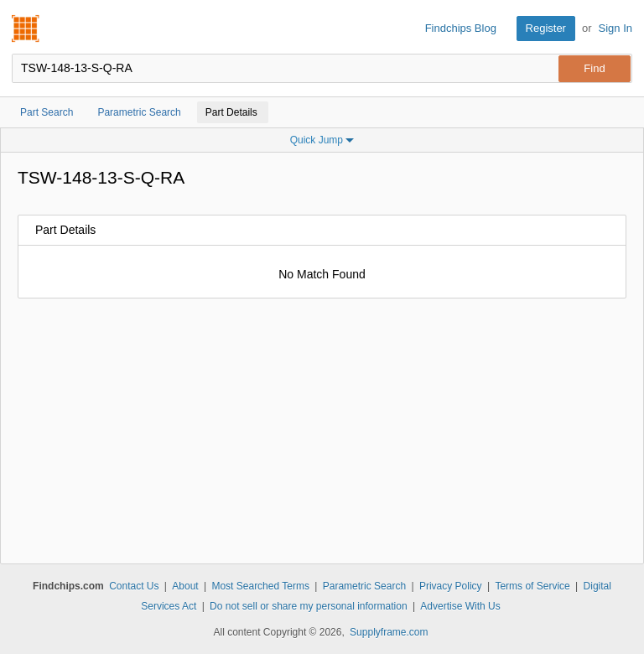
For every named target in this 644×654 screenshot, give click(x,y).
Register (546, 28)
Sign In (615, 28)
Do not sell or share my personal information (308, 606)
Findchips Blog (461, 28)
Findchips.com (26, 29)
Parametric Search (364, 586)
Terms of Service (532, 586)
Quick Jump (322, 140)
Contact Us (134, 586)
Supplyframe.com (389, 632)
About (185, 586)
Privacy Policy (451, 586)
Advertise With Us (460, 606)
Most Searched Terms (260, 586)
